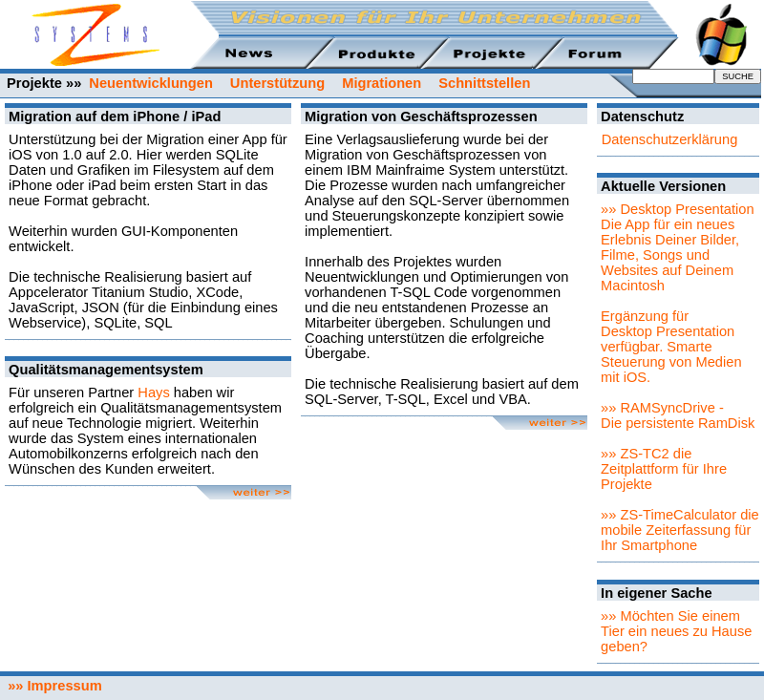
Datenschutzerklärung (670, 139)
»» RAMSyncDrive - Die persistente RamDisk (678, 415)
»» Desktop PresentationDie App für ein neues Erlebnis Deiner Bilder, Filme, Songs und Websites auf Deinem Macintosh (678, 247)
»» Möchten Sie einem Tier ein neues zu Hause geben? (676, 631)
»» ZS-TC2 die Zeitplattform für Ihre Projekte (664, 469)
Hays (153, 392)
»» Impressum (51, 686)
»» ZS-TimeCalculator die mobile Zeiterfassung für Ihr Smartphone (680, 530)
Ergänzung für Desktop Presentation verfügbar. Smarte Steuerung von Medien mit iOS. (671, 347)
